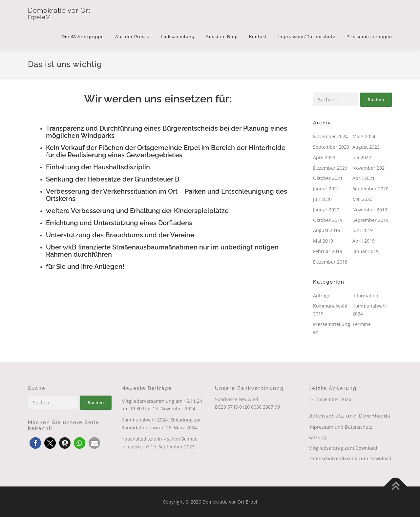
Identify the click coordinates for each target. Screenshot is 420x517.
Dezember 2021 (330, 168)
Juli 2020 (322, 199)
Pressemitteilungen (369, 37)
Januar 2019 (366, 251)
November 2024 (330, 136)
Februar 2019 (328, 251)
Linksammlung (178, 37)
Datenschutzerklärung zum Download (350, 458)
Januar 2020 (326, 210)
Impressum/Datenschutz (307, 37)
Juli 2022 (362, 157)
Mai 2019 (323, 241)
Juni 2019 (363, 230)
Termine (362, 324)
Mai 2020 (362, 199)
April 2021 (364, 178)
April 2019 (364, 241)
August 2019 (327, 230)
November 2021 (370, 168)
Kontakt (258, 37)
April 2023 (324, 157)
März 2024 (364, 136)
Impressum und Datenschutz (340, 427)
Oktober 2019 (328, 220)
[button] (35, 443)
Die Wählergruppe (83, 37)
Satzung (317, 437)
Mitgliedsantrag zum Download (343, 448)
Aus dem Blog (222, 37)
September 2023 (331, 147)
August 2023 (366, 147)
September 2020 (370, 189)
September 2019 (370, 220)
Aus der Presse (132, 37)
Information (365, 296)
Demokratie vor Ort (59, 11)
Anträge (322, 296)
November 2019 (370, 210)
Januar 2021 (326, 189)
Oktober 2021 (328, 178)
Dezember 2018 (330, 262)
